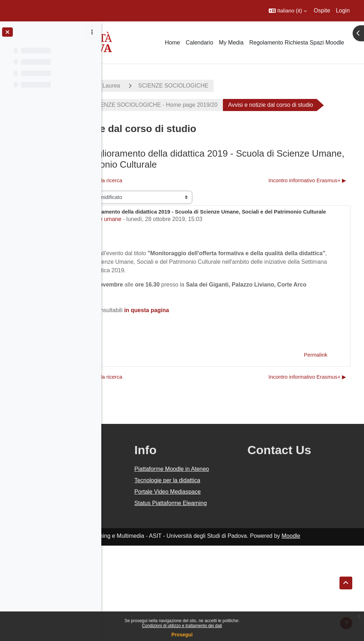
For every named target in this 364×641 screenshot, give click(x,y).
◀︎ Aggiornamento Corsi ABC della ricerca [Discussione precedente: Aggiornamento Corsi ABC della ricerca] (168, 211)
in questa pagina (241, 371)
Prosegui (182, 635)
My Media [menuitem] (231, 43)
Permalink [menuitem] (316, 416)
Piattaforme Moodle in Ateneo (225, 534)
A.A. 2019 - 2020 (136, 86)
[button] (288, 11)
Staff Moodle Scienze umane (160, 272)
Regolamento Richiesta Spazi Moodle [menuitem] (297, 43)
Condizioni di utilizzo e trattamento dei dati (182, 626)
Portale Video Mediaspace (214, 574)
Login (343, 10)
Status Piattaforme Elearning (221, 594)
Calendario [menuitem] (199, 43)
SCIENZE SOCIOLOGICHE (267, 86)
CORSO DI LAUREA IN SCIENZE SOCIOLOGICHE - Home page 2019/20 (217, 105)
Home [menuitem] (173, 43)
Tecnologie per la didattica (219, 554)
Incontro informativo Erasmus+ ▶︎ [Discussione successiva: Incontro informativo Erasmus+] (307, 211)
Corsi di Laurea (195, 86)
